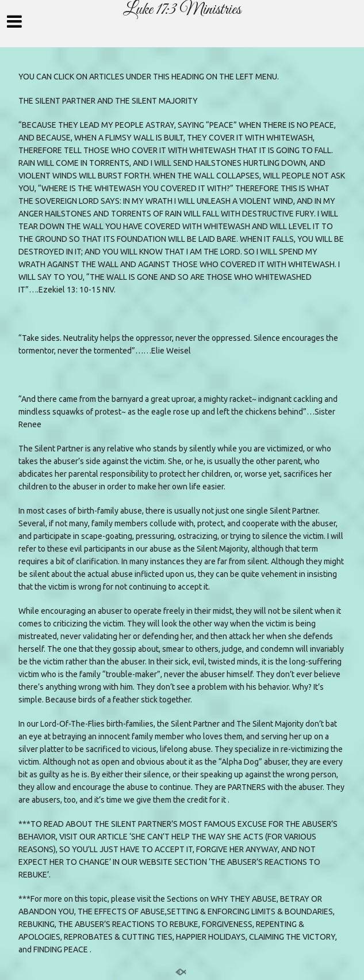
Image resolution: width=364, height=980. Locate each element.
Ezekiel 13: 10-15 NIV (76, 290)
